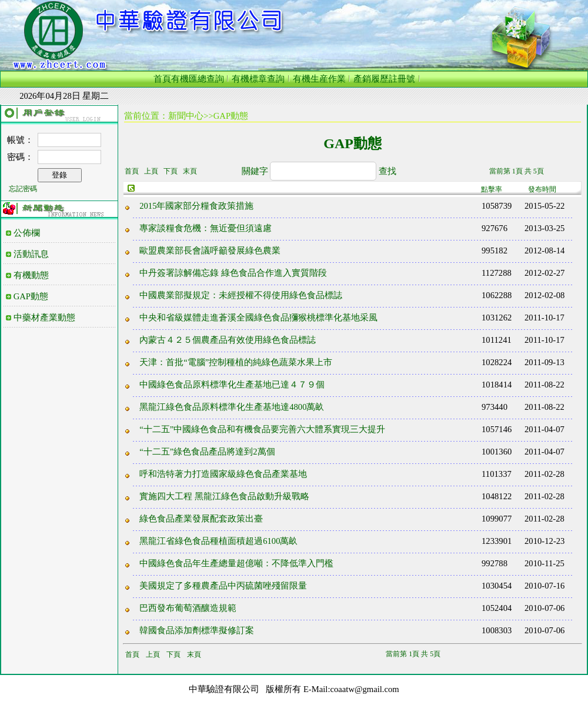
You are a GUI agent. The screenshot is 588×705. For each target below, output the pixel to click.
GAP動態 (31, 296)
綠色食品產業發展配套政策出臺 (201, 519)
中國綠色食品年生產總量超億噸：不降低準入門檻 (236, 563)
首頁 (162, 79)
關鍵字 (255, 171)
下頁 (171, 171)
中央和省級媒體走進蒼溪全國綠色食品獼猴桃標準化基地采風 (258, 318)
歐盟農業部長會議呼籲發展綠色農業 (210, 250)
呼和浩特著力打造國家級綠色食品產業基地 (223, 474)
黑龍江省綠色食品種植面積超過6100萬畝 (218, 541)
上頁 (151, 171)
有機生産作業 (319, 79)
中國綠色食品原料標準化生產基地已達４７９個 (232, 385)
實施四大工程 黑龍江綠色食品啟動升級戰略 (224, 496)
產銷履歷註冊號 (384, 79)
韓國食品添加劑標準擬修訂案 (197, 630)
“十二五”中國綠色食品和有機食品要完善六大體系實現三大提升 (262, 429)
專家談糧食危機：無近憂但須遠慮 (206, 228)
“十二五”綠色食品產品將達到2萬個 (207, 452)
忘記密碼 (23, 189)
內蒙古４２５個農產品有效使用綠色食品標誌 (228, 340)
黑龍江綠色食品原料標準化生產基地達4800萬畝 (232, 407)
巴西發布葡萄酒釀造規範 (188, 608)
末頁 (190, 171)
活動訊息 (31, 254)
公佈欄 (27, 233)
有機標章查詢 (258, 79)
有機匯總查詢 (198, 79)
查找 (387, 171)
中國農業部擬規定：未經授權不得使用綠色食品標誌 (241, 295)
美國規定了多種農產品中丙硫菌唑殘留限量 (223, 586)
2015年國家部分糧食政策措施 (196, 206)
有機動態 (31, 275)
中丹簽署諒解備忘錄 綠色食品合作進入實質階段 (233, 273)
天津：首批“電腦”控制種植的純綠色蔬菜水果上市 (236, 362)
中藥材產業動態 (44, 318)
